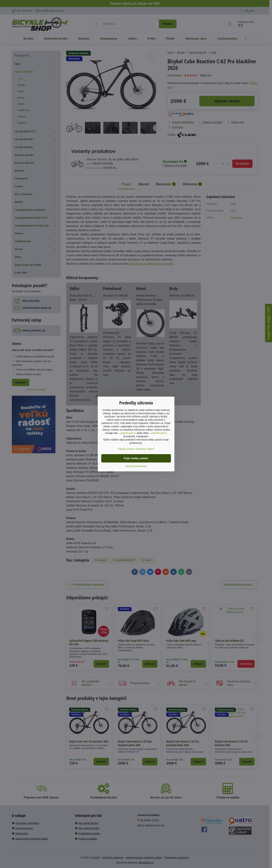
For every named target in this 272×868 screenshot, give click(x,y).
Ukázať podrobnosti (136, 466)
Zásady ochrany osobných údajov (136, 449)
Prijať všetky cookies (136, 458)
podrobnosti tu (128, 433)
